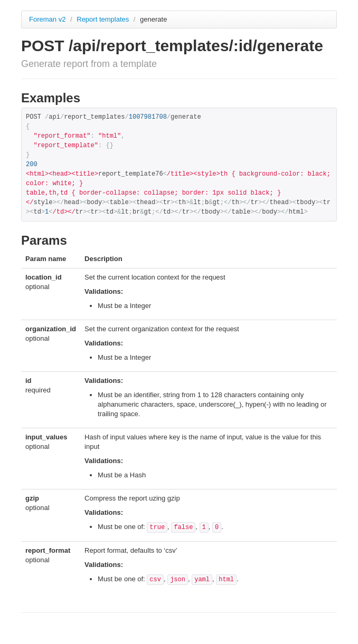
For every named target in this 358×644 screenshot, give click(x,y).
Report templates (104, 19)
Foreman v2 (47, 19)
